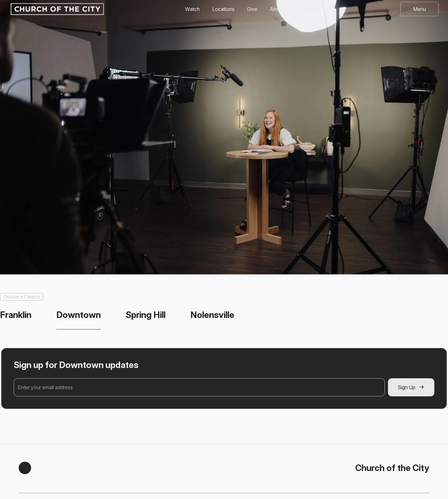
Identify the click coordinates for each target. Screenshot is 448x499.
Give (252, 9)
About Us (280, 9)
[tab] (16, 315)
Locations (223, 9)
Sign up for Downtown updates (76, 365)
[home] (57, 9)
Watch (192, 9)
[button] (420, 9)
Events (311, 9)
